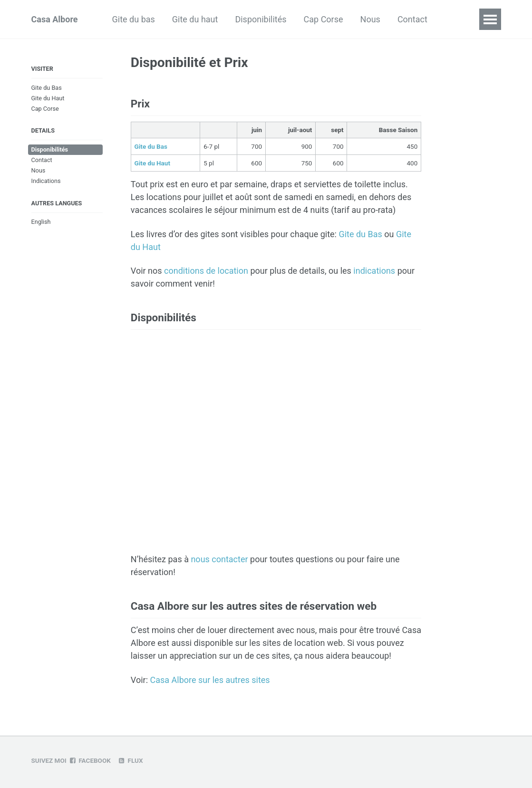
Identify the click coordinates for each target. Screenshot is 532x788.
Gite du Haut (48, 98)
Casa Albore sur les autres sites (210, 680)
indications (374, 271)
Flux (131, 760)
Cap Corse (324, 19)
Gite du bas (134, 19)
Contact (412, 19)
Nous (370, 19)
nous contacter (219, 559)
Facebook (90, 760)
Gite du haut (195, 19)
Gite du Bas (47, 88)
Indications (46, 181)
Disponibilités (261, 19)
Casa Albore (55, 19)
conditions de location (206, 271)
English (41, 222)
